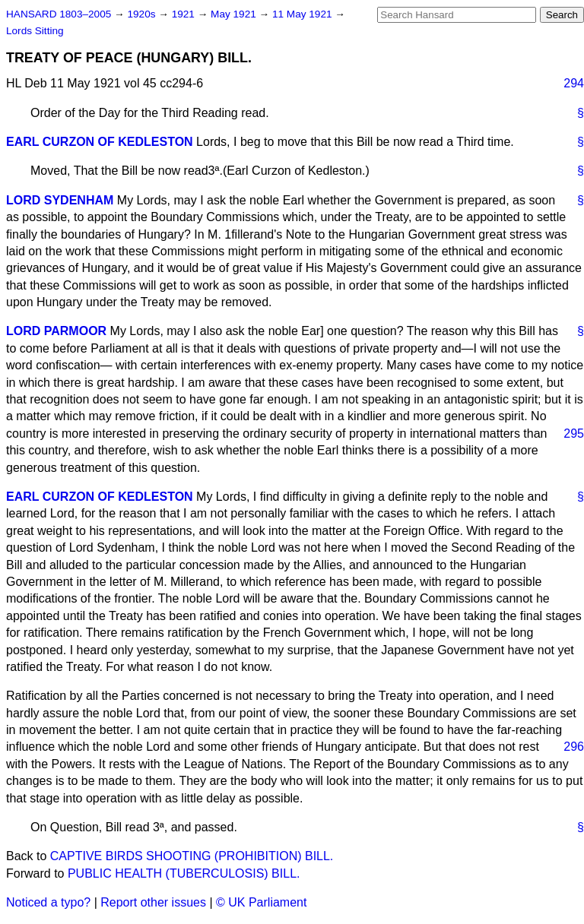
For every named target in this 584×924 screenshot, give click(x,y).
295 (574, 434)
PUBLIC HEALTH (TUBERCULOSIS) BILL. (184, 873)
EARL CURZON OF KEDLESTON (100, 142)
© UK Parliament (261, 902)
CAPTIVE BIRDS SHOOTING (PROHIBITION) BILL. (192, 856)
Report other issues (153, 902)
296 (574, 747)
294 (574, 83)
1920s (143, 14)
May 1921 (235, 14)
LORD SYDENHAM (60, 200)
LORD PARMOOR (56, 331)
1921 (185, 14)
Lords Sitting (35, 31)
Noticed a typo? (48, 902)
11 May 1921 (303, 14)
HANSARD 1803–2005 (59, 14)
